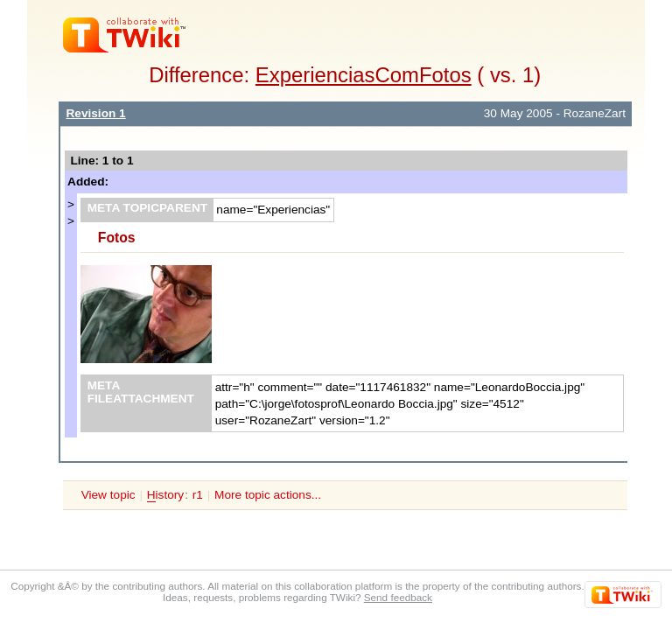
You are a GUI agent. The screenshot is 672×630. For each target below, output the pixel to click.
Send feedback (398, 597)
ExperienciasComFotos (364, 75)
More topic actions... (268, 495)
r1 (198, 495)
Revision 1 (95, 113)
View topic (108, 495)
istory (165, 495)
